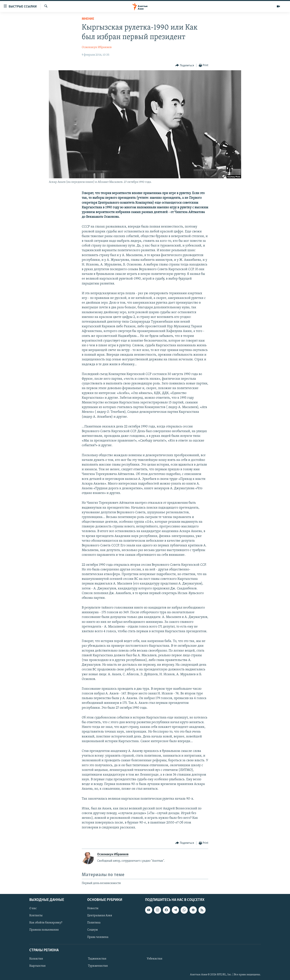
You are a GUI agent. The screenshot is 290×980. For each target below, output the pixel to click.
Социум (92, 930)
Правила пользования (44, 930)
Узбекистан (155, 959)
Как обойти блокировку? (46, 923)
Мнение (88, 19)
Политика (94, 923)
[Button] (185, 65)
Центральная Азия (100, 916)
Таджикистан (97, 959)
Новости (93, 908)
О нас (33, 908)
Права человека (98, 937)
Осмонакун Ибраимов (97, 47)
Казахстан (36, 959)
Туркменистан (98, 966)
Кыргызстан (37, 966)
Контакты (36, 916)
